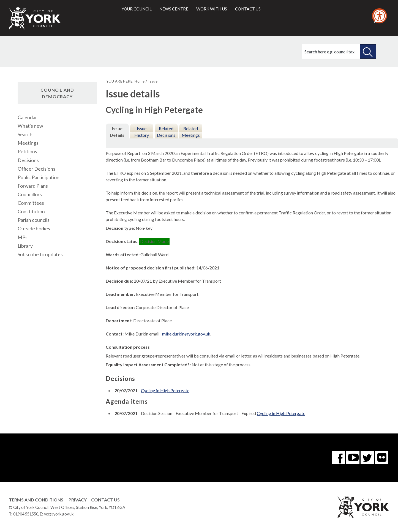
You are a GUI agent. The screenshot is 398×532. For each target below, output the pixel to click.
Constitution (31, 212)
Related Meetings (191, 132)
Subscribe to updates (40, 254)
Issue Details (117, 132)
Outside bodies (34, 229)
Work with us (212, 9)
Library (25, 246)
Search (25, 134)
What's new (30, 126)
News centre (174, 9)
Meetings (28, 143)
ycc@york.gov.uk (59, 514)
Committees (31, 203)
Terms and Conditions (36, 500)
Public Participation (39, 177)
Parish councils (34, 220)
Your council (137, 9)
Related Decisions (166, 132)
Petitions (27, 152)
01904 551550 (26, 514)
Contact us (248, 9)
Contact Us (105, 500)
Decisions (28, 160)
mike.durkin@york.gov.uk (186, 334)
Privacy (78, 500)
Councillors (30, 194)
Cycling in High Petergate (165, 390)
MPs (23, 237)
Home (140, 81)
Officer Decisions (36, 169)
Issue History (142, 132)
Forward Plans (33, 186)
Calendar (27, 117)
